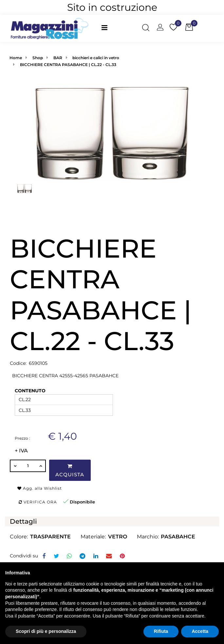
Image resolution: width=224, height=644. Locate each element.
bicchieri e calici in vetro (96, 58)
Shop (38, 58)
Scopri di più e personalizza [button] (46, 631)
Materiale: (93, 537)
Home (16, 58)
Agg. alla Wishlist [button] (40, 488)
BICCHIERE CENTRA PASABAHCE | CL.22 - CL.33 (68, 65)
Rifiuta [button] (161, 631)
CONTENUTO (30, 391)
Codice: (18, 363)
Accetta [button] (200, 631)
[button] (146, 28)
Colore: (19, 537)
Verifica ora (38, 502)
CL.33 (25, 410)
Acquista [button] (70, 471)
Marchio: (148, 537)
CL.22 (25, 399)
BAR (58, 58)
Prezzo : (22, 438)
